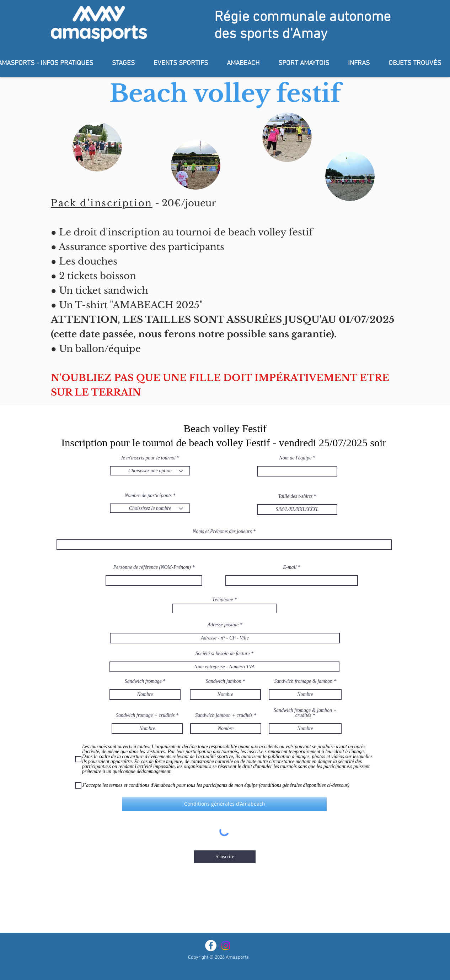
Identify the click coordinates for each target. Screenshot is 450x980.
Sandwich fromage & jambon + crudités (305, 713)
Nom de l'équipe (295, 458)
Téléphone (223, 600)
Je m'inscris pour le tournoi (148, 458)
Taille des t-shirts (295, 496)
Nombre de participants (148, 496)
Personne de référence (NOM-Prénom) (152, 567)
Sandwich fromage (143, 681)
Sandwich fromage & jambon (303, 681)
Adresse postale (223, 625)
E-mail (290, 567)
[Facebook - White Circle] (211, 946)
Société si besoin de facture (223, 654)
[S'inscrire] (225, 857)
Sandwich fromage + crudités (145, 715)
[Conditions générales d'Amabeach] (224, 804)
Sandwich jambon (224, 681)
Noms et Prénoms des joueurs (222, 532)
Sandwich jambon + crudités (224, 715)
